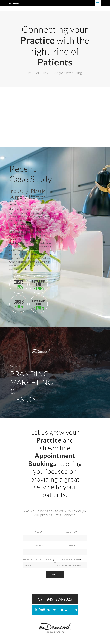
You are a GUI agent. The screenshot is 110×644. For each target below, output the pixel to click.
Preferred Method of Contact (39, 559)
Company (71, 532)
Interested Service (71, 559)
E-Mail (71, 546)
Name (39, 532)
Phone (39, 546)
